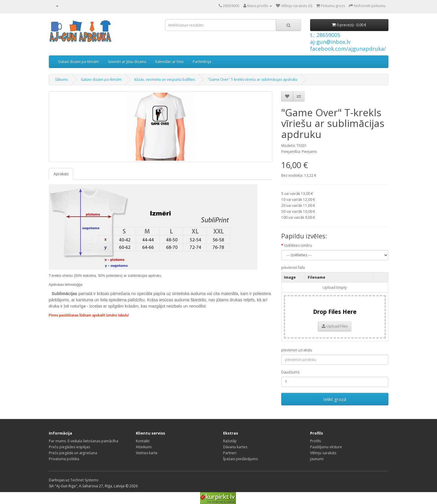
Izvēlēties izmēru (298, 245)
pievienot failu (293, 267)
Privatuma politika (64, 459)
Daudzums (290, 372)
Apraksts (61, 174)
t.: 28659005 (325, 35)
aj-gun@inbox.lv (330, 42)
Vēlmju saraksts (323, 453)
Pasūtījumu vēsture (326, 447)
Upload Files (335, 326)
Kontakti (143, 441)
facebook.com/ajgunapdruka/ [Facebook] (348, 49)
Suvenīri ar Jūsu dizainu (127, 62)
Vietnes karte (147, 453)
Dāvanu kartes (235, 447)
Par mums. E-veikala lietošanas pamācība (84, 441)
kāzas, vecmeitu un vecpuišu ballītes (165, 79)
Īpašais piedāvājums (240, 459)
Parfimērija (202, 62)
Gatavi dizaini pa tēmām (78, 62)
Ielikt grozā (335, 399)
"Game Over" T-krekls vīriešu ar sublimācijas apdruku (252, 79)
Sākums (62, 79)
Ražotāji (230, 441)
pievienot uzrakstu (297, 350)
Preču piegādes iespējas (69, 447)
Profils (315, 441)
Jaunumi (317, 459)
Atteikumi (144, 447)
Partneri (230, 453)
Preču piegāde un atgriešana (73, 453)
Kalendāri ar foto (169, 62)
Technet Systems (84, 480)
